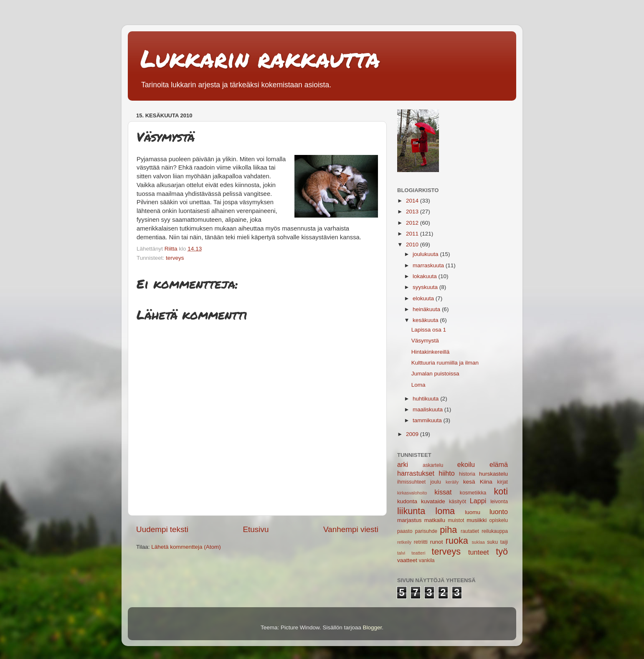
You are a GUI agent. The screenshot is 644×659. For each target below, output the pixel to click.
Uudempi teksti (162, 529)
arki (403, 464)
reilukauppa (495, 531)
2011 (413, 234)
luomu (473, 512)
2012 (413, 223)
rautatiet (470, 531)
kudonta (407, 501)
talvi (401, 553)
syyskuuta (426, 287)
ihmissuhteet (411, 482)
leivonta (499, 502)
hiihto (447, 473)
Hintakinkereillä (431, 352)
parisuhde (426, 531)
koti (501, 491)
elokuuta (424, 298)
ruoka (457, 541)
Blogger (373, 627)
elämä (499, 464)
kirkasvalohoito (412, 493)
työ (502, 551)
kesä (469, 482)
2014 (413, 201)
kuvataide (433, 501)
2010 (413, 245)
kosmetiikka (473, 493)
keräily (452, 482)
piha (448, 530)
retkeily (404, 542)
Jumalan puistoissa (435, 374)
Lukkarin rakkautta (260, 58)
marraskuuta (429, 265)
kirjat (502, 482)
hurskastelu (493, 474)
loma (445, 511)
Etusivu (256, 529)
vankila (427, 560)
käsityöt (458, 502)
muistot (456, 520)
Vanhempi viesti (351, 529)
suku (492, 542)
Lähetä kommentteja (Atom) (186, 547)
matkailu (435, 520)
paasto (405, 531)
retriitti (421, 542)
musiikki (477, 520)
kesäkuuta (426, 320)
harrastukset (416, 473)
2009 (413, 434)
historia (467, 474)
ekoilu (466, 464)
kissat (443, 492)
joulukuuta (426, 254)
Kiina (486, 482)
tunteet (479, 552)
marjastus (409, 520)
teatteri (418, 553)
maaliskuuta (428, 409)
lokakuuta (426, 276)
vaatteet (407, 560)
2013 (413, 212)
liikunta (411, 511)
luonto (499, 512)
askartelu (433, 465)
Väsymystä (425, 341)
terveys (175, 258)
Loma (418, 385)
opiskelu (498, 520)
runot (437, 542)
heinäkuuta (427, 309)
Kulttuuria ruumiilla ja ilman (445, 363)
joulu (436, 482)
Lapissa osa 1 (429, 330)
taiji (504, 542)
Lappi (478, 501)
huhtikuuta (426, 399)
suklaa (478, 542)
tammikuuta (428, 420)
